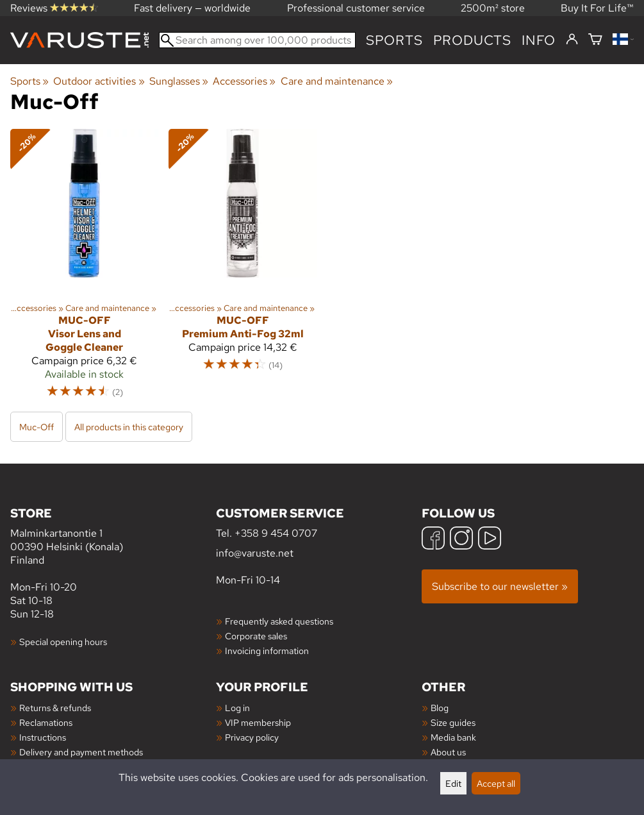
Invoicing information (267, 651)
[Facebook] (433, 540)
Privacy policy (252, 737)
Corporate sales (256, 636)
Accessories (244, 81)
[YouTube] (490, 540)
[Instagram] (461, 540)
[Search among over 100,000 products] (257, 40)
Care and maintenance (337, 81)
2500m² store (493, 8)
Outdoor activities (99, 81)
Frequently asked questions (279, 621)
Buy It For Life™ (597, 8)
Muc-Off (37, 427)
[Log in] (572, 40)
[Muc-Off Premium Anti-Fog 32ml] (243, 270)
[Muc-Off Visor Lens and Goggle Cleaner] (84, 270)
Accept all (496, 783)
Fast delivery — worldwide (192, 8)
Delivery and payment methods (81, 752)
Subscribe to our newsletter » (500, 586)
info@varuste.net (255, 553)
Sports (394, 40)
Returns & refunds (55, 708)
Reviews (54, 8)
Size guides (453, 722)
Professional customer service (356, 8)
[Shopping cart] (595, 40)
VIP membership (258, 722)
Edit (453, 783)
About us (448, 752)
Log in (237, 708)
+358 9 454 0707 (276, 533)
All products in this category (129, 427)
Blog (440, 708)
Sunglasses (179, 81)
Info (539, 40)
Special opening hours (63, 642)
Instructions (43, 737)
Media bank (453, 737)
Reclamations (46, 722)
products (472, 40)
